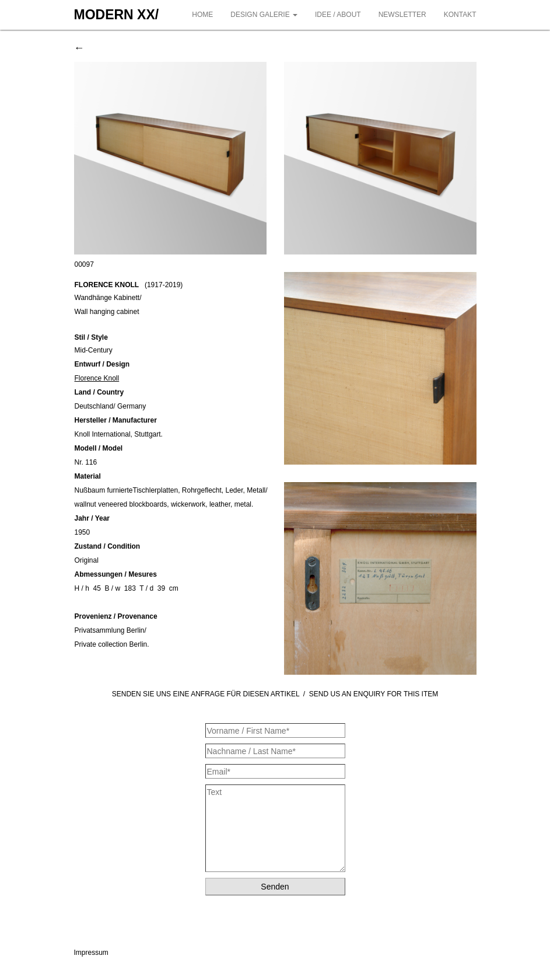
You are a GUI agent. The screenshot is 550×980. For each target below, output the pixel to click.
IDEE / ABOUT (338, 15)
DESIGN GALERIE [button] (264, 15)
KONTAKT (460, 15)
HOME (202, 15)
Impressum (91, 953)
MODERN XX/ (117, 15)
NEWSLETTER (402, 15)
